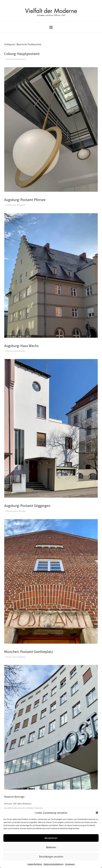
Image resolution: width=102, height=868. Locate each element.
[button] (97, 813)
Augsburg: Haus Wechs (21, 346)
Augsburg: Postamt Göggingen (27, 506)
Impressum (70, 864)
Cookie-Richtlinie (35, 864)
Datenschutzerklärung (53, 864)
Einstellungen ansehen (51, 857)
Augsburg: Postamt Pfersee (25, 200)
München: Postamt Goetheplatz (29, 652)
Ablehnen (51, 847)
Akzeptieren (51, 838)
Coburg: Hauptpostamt (22, 54)
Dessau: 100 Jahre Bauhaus (18, 804)
